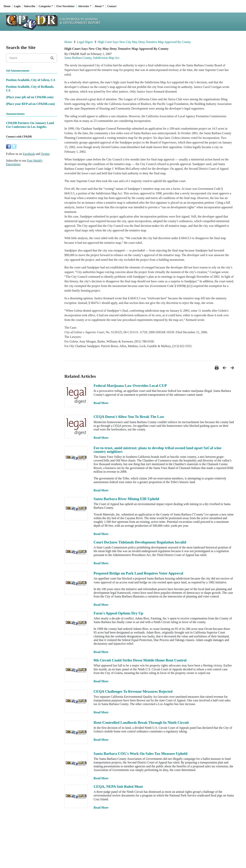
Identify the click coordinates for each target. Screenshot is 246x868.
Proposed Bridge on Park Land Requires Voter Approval (138, 573)
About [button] (98, 6)
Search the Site (21, 47)
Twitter (45, 154)
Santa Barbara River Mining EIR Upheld (126, 499)
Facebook (29, 154)
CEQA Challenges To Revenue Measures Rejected (133, 691)
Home (7, 6)
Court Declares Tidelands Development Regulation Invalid (140, 542)
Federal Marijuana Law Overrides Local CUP (130, 386)
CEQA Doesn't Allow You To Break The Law (129, 417)
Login (17, 6)
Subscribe (30, 6)
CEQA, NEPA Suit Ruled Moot (118, 787)
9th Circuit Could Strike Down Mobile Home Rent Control (140, 660)
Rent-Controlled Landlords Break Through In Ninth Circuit (141, 722)
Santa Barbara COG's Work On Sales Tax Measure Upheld (140, 754)
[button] (217, 368)
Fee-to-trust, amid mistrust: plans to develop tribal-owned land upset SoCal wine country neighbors (157, 450)
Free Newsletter (65, 6)
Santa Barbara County (78, 58)
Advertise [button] (83, 6)
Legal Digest (85, 42)
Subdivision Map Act (106, 58)
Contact (112, 6)
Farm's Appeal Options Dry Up (118, 613)
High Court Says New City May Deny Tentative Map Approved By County (144, 42)
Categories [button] (45, 6)
